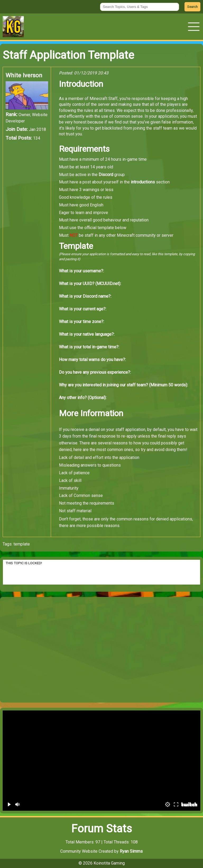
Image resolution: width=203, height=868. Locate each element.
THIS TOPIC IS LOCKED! (101, 572)
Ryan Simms (131, 851)
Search (192, 7)
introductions (143, 182)
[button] (194, 27)
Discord (106, 175)
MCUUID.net (108, 284)
